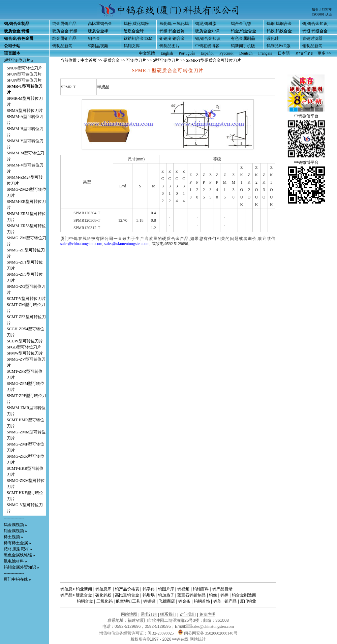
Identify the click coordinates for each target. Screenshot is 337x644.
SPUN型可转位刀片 (24, 74)
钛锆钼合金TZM (138, 38)
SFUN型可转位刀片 (24, 80)
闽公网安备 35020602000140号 (208, 633)
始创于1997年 (322, 9)
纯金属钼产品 (64, 38)
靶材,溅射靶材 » (18, 549)
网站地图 (129, 614)
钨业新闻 (84, 589)
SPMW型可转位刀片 (25, 353)
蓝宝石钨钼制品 (191, 595)
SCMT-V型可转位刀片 (26, 299)
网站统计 (198, 639)
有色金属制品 (243, 38)
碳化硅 (273, 38)
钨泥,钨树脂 (206, 24)
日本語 (284, 53)
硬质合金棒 (98, 31)
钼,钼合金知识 (208, 38)
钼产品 (231, 601)
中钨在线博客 (207, 46)
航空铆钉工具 (128, 601)
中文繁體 (147, 53)
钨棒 (224, 595)
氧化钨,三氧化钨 (174, 24)
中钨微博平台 (306, 162)
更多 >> (324, 53)
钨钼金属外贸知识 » (21, 567)
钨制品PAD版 (279, 46)
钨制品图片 (170, 46)
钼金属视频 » (15, 531)
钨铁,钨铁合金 (279, 31)
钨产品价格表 (127, 589)
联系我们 (168, 614)
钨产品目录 (222, 589)
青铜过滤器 (312, 38)
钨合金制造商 (244, 595)
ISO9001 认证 (322, 14)
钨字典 (149, 589)
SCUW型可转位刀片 (25, 341)
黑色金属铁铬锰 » (19, 555)
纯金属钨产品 (64, 24)
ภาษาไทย (304, 53)
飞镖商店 (167, 601)
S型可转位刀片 (167, 60)
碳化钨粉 (103, 595)
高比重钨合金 (100, 24)
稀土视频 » (13, 537)
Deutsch (246, 53)
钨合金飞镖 (241, 24)
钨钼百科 (201, 589)
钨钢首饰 (202, 601)
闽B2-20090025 (161, 633)
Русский (226, 53)
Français (265, 53)
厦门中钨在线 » (17, 579)
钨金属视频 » (15, 525)
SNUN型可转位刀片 (24, 68)
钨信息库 (103, 589)
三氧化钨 (104, 601)
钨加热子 (166, 595)
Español (207, 53)
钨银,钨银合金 (315, 31)
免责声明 (207, 614)
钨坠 (217, 601)
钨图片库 (166, 589)
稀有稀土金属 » (17, 543)
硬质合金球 (134, 31)
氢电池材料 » (15, 561)
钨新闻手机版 (243, 46)
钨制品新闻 (62, 46)
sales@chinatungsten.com (81, 244)
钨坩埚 (149, 595)
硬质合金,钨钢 (65, 31)
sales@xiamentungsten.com (127, 244)
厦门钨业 (248, 601)
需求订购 (149, 614)
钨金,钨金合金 (243, 31)
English (167, 53)
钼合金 (94, 38)
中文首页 (89, 60)
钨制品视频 (98, 46)
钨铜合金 (85, 601)
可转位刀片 (136, 60)
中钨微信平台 (306, 116)
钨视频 (183, 589)
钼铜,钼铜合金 (172, 38)
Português (187, 53)
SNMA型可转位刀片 (25, 111)
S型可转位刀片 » (19, 60)
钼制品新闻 (312, 46)
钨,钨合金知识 (315, 24)
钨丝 (213, 595)
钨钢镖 (149, 601)
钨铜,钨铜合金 (279, 24)
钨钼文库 (132, 46)
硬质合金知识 (207, 31)
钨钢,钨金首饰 (172, 31)
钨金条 (184, 601)
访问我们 (188, 614)
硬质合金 (112, 60)
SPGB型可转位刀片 (24, 347)
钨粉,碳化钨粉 (136, 24)
